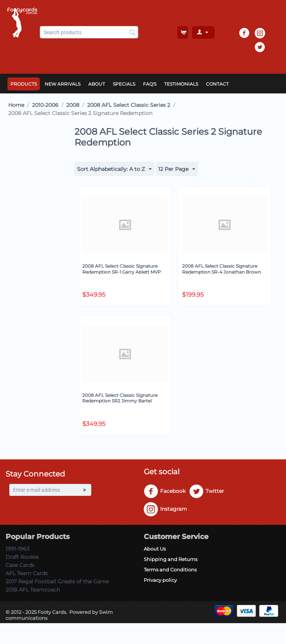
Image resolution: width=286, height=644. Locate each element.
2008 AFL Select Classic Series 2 (129, 105)
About (97, 84)
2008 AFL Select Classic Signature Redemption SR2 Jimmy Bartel (120, 398)
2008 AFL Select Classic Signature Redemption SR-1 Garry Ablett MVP (122, 269)
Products (24, 84)
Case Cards (20, 565)
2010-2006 (45, 105)
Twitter (207, 491)
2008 (73, 105)
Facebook (165, 491)
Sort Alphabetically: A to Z (114, 169)
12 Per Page (177, 169)
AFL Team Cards (27, 573)
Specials (124, 84)
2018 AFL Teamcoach (33, 590)
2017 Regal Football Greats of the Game (57, 581)
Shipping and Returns (171, 559)
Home (16, 105)
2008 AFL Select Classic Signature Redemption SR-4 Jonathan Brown (222, 269)
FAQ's (150, 84)
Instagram (165, 509)
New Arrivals (63, 84)
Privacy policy (160, 580)
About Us (155, 549)
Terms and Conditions (170, 570)
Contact (217, 84)
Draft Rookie (22, 557)
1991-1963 (18, 549)
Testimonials (181, 84)
